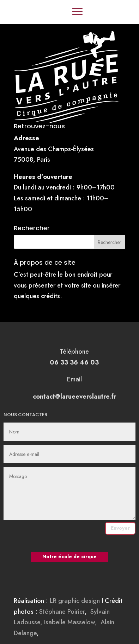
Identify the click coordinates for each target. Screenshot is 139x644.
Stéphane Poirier (62, 612)
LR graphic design (75, 601)
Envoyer (120, 528)
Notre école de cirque (69, 556)
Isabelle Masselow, (72, 622)
